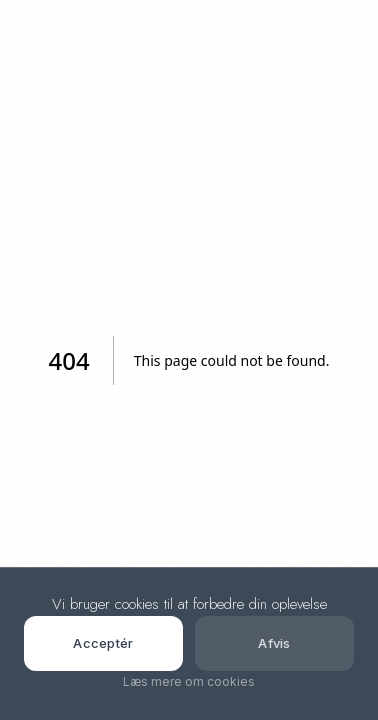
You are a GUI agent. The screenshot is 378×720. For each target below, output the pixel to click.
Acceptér (103, 643)
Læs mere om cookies (189, 681)
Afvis (274, 643)
